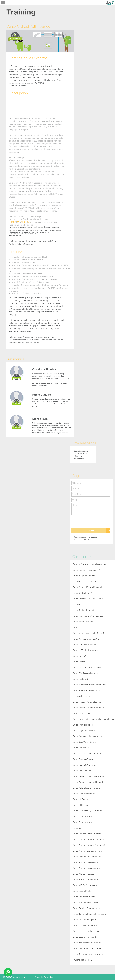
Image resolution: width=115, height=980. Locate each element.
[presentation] (91, 521)
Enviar (92, 530)
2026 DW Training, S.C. (14, 977)
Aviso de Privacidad (44, 977)
